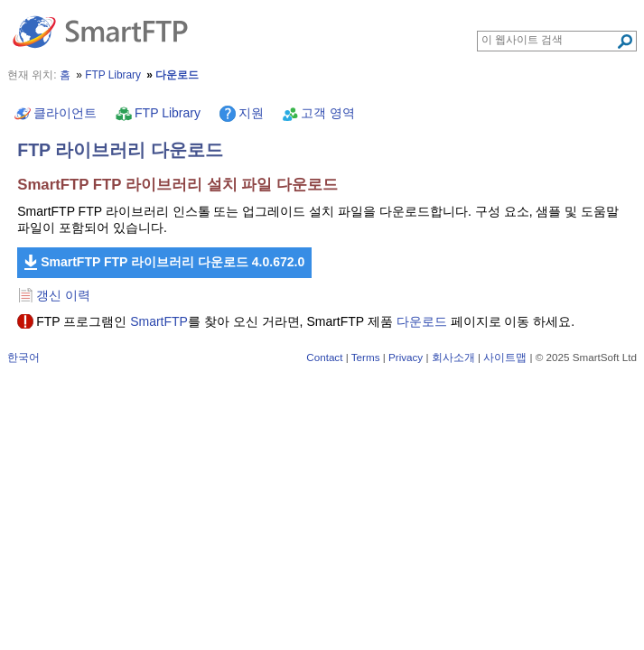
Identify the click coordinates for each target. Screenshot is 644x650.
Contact (324, 357)
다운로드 (422, 321)
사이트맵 (505, 357)
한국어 (23, 357)
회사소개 (453, 357)
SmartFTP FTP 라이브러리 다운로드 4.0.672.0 (173, 262)
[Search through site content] (549, 40)
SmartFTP (159, 321)
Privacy (406, 357)
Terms (366, 357)
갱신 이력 (63, 295)
